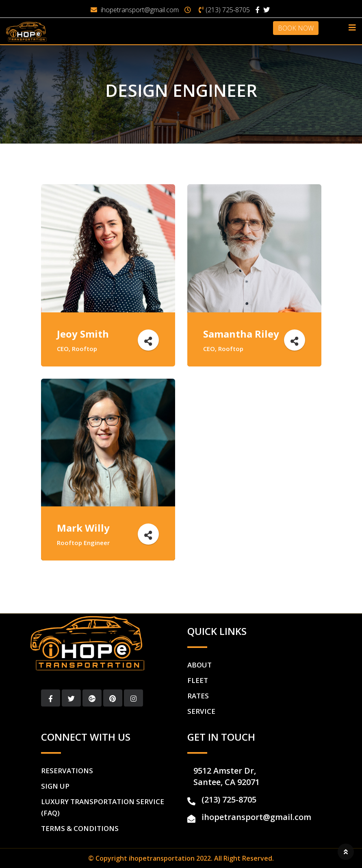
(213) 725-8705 (228, 10)
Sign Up (55, 786)
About (199, 665)
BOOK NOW (296, 28)
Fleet (198, 680)
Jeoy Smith (83, 334)
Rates (198, 696)
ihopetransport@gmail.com (140, 10)
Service (201, 711)
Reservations (67, 771)
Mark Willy (84, 528)
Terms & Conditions (80, 828)
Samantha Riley (242, 334)
